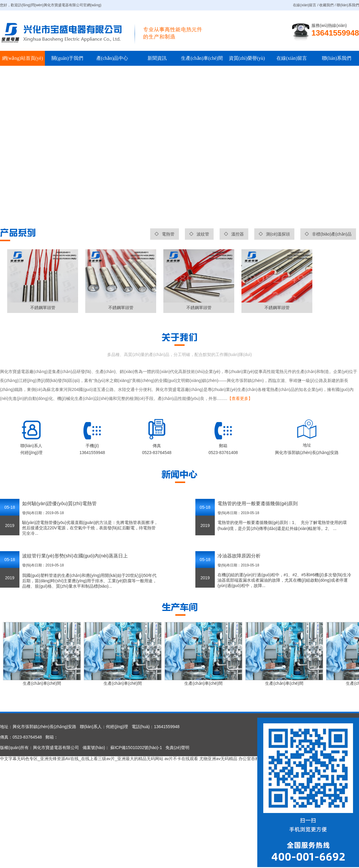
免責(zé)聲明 (177, 748)
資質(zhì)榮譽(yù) (247, 58)
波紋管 (199, 234)
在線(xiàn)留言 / (306, 5)
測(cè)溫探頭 (274, 234)
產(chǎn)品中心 (112, 58)
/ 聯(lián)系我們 (346, 5)
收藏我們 (326, 5)
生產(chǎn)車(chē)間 (202, 58)
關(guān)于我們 (67, 58)
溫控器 (234, 234)
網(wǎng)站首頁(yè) (23, 58)
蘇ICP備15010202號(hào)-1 (136, 748)
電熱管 (165, 234)
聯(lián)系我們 (337, 58)
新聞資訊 (157, 58)
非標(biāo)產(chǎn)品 (328, 234)
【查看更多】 (240, 398)
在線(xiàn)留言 (292, 58)
